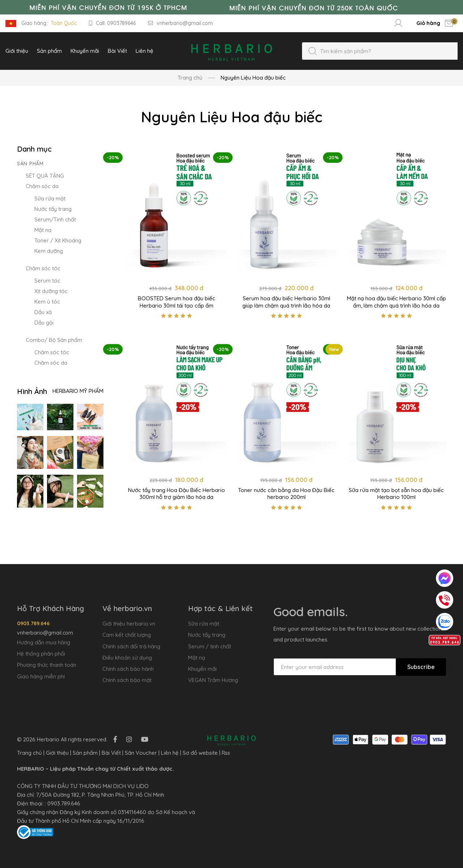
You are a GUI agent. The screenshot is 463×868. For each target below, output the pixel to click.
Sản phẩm (30, 164)
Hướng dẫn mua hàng (44, 642)
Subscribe (421, 667)
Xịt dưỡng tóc (51, 291)
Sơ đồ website (200, 753)
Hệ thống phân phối (41, 654)
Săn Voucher (141, 753)
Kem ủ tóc (47, 302)
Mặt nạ (43, 230)
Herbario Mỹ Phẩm (78, 391)
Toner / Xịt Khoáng (58, 240)
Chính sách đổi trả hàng (131, 646)
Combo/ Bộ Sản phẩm (54, 340)
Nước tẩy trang (53, 209)
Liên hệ (170, 753)
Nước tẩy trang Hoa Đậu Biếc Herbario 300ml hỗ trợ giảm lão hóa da (177, 494)
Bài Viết (111, 753)
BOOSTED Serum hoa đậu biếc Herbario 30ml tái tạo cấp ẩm (177, 302)
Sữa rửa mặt (50, 198)
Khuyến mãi (202, 669)
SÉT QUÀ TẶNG (45, 176)
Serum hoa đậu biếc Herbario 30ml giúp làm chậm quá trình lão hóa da (286, 302)
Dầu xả (43, 312)
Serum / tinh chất (210, 646)
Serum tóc (47, 281)
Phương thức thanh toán (47, 665)
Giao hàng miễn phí (41, 676)
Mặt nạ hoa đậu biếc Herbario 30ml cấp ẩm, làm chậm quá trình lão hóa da (396, 302)
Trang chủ (190, 78)
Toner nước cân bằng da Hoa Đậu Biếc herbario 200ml (286, 494)
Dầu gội (44, 323)
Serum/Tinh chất (55, 219)
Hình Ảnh (32, 391)
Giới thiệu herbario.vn (129, 624)
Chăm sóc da (42, 186)
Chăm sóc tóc (43, 268)
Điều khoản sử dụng (127, 658)
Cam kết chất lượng (127, 635)
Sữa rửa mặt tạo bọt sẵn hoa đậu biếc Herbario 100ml (396, 494)
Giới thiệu (57, 753)
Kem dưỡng (49, 251)
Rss (226, 753)
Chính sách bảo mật (127, 680)
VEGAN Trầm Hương (213, 680)
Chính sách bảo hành (128, 669)
